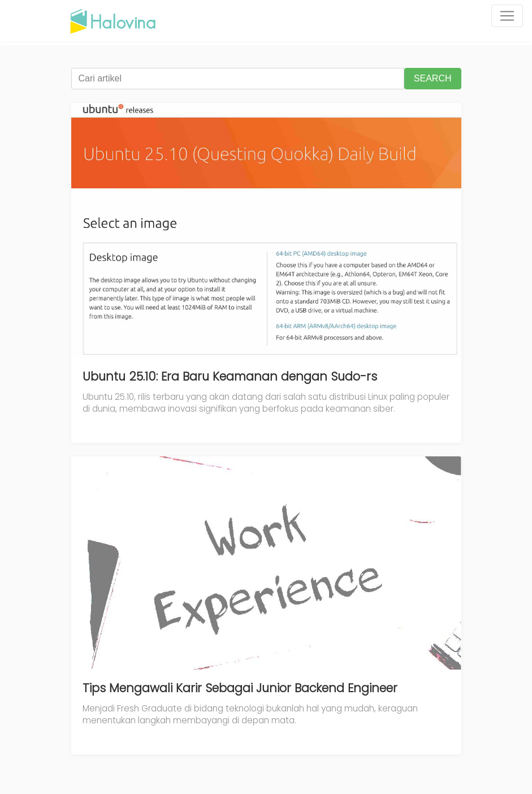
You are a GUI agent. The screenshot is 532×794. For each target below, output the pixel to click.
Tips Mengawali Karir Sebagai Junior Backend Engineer (240, 688)
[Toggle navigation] (507, 16)
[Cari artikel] (238, 79)
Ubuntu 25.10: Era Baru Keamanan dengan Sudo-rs (230, 376)
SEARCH (433, 78)
